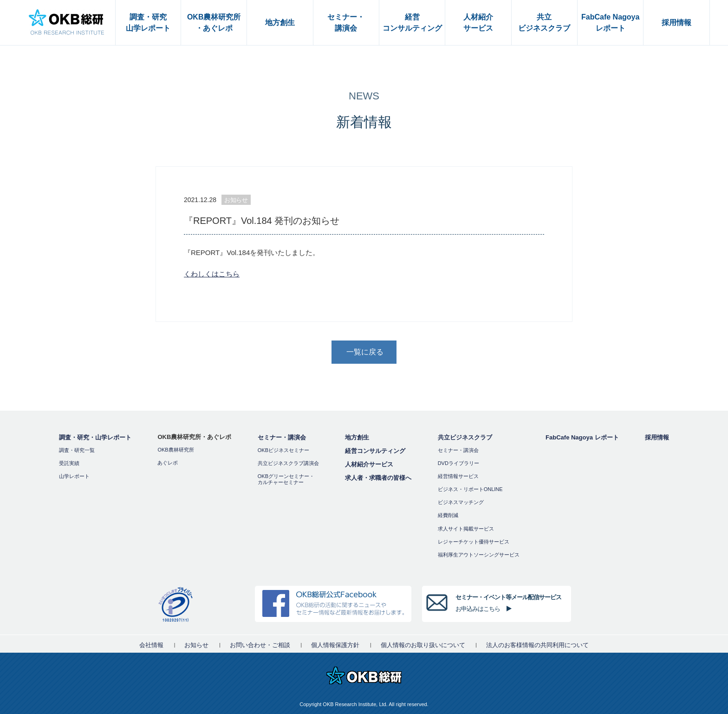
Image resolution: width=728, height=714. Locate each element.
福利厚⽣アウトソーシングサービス (479, 555)
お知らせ (196, 645)
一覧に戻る (365, 352)
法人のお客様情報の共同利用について (537, 645)
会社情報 (151, 645)
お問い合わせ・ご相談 (260, 645)
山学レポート (74, 476)
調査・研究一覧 (77, 450)
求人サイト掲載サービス (466, 529)
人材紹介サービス (369, 464)
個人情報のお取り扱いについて (423, 645)
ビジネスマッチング (461, 502)
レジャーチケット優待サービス (474, 542)
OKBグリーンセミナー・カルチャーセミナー (286, 479)
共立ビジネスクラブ (465, 437)
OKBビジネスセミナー (283, 450)
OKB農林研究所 (175, 450)
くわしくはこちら (212, 274)
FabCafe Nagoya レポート (582, 437)
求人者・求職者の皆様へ (378, 478)
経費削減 (448, 515)
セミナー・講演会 (282, 437)
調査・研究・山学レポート (95, 437)
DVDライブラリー (458, 463)
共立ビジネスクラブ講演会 (288, 463)
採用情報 (657, 437)
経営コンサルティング (375, 451)
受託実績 (69, 463)
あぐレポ (168, 463)
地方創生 (357, 437)
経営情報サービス (458, 476)
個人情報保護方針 (335, 645)
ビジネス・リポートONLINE (470, 489)
